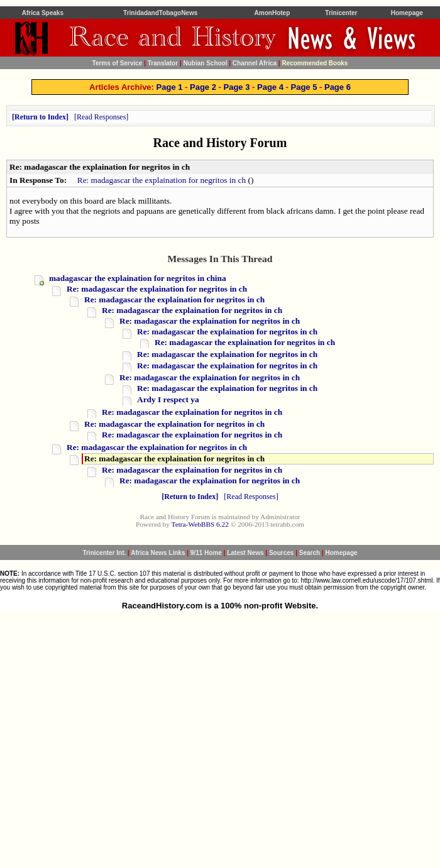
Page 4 (270, 87)
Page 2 (203, 87)
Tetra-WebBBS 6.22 (200, 524)
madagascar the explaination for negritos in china (138, 278)
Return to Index (40, 117)
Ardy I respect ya (168, 399)
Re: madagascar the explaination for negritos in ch (162, 180)
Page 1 (170, 87)
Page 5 (304, 87)
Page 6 (338, 87)
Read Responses (101, 117)
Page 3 (237, 87)
